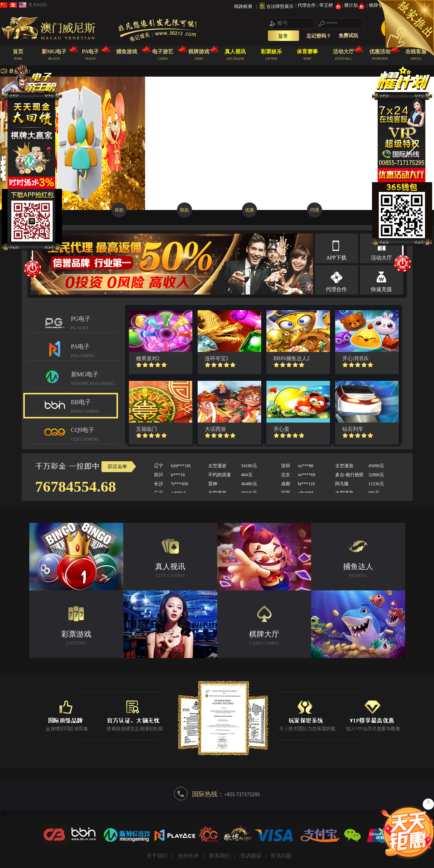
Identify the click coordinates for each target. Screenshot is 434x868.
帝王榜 (330, 5)
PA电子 (95, 352)
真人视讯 (170, 571)
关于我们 (157, 856)
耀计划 (355, 5)
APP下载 (336, 258)
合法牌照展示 (280, 6)
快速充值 (381, 289)
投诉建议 (251, 856)
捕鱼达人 (358, 571)
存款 (119, 210)
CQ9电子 (95, 435)
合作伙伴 (188, 856)
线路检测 (243, 6)
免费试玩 (348, 35)
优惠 (250, 210)
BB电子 (95, 407)
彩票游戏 (76, 639)
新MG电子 (95, 380)
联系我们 (220, 856)
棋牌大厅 (264, 639)
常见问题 (281, 856)
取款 (184, 210)
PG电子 (95, 324)
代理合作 (307, 5)
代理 (315, 210)
